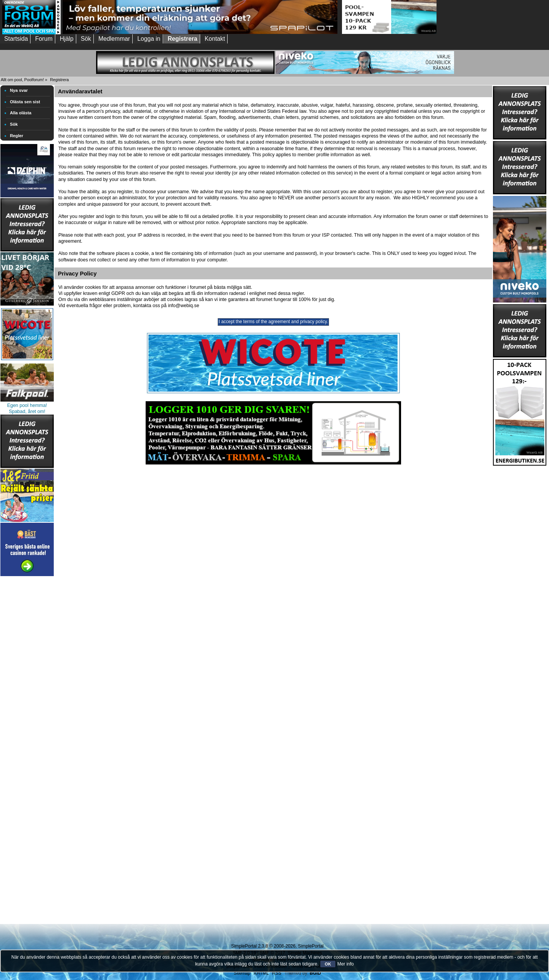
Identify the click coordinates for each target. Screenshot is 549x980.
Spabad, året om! (27, 412)
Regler (17, 136)
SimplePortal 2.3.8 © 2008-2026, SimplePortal (277, 946)
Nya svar (19, 90)
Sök (14, 124)
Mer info (346, 964)
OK (328, 964)
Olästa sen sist (25, 102)
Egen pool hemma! (27, 405)
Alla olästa (21, 113)
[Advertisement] (27, 692)
